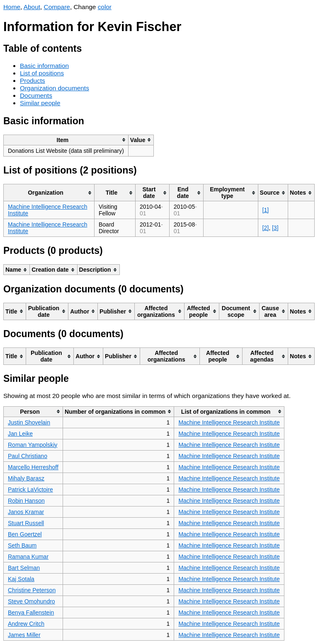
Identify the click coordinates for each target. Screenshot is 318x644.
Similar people (40, 103)
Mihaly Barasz (26, 478)
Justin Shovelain (29, 422)
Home (12, 7)
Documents (36, 95)
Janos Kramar (26, 512)
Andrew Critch (26, 624)
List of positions (42, 73)
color (105, 7)
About (32, 7)
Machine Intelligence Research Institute (229, 422)
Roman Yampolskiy (33, 445)
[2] (266, 228)
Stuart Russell (26, 523)
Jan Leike (20, 434)
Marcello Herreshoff (33, 467)
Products (33, 81)
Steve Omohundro (32, 601)
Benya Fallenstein (31, 613)
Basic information (44, 66)
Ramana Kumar (28, 557)
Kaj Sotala (21, 579)
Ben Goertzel (25, 534)
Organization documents (55, 88)
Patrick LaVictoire (30, 490)
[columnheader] (66, 140)
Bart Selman (24, 568)
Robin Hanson (26, 501)
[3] (275, 228)
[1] (266, 210)
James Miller (24, 635)
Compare (57, 7)
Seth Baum (22, 545)
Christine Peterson (32, 590)
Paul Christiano (28, 456)
